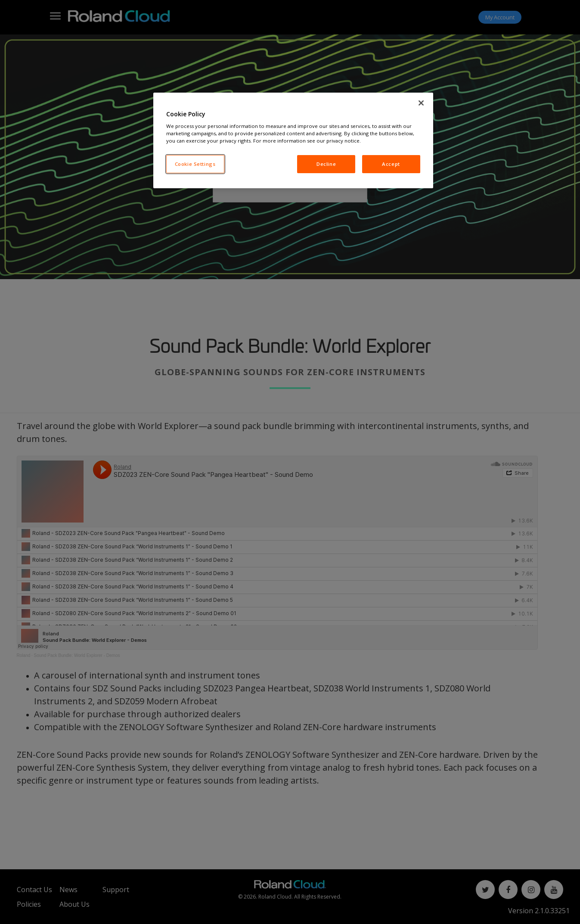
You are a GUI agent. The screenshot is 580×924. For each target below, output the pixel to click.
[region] (293, 141)
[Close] (421, 103)
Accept (391, 164)
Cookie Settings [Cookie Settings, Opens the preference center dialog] (195, 164)
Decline (326, 164)
